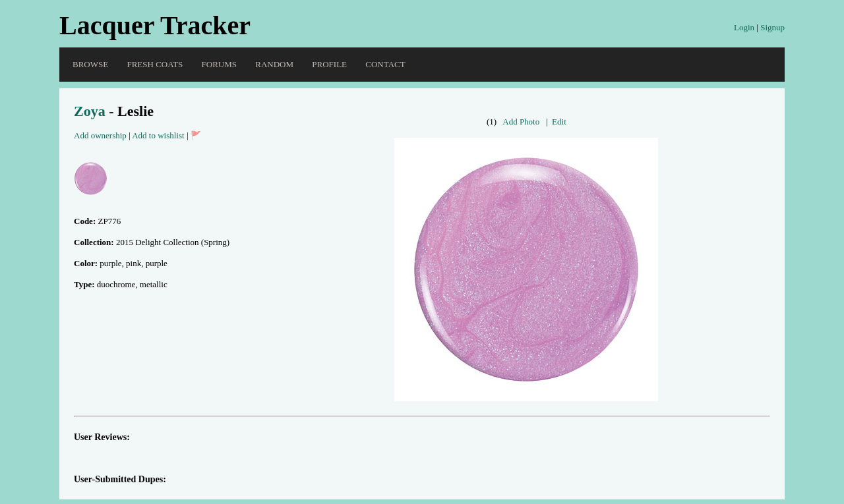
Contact (385, 64)
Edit (559, 122)
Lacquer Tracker (155, 25)
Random (274, 64)
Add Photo (521, 122)
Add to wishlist (158, 135)
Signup (772, 27)
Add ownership (100, 135)
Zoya (90, 111)
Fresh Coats (155, 64)
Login (744, 27)
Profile (329, 64)
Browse (90, 64)
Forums (219, 64)
